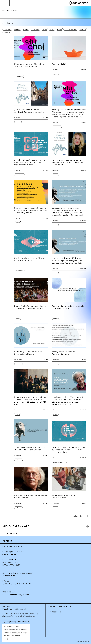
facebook (56, 612)
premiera (44, 29)
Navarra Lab (86, 642)
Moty (81, 642)
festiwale (59, 29)
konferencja (17, 29)
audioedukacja (7, 29)
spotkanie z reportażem (71, 29)
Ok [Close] (6, 639)
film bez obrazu (35, 29)
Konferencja (10, 534)
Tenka (78, 642)
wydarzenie (83, 29)
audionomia (6, 10)
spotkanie (26, 29)
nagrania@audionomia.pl (18, 622)
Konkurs (52, 29)
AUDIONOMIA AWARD (16, 526)
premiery (6, 32)
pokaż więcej (79, 516)
